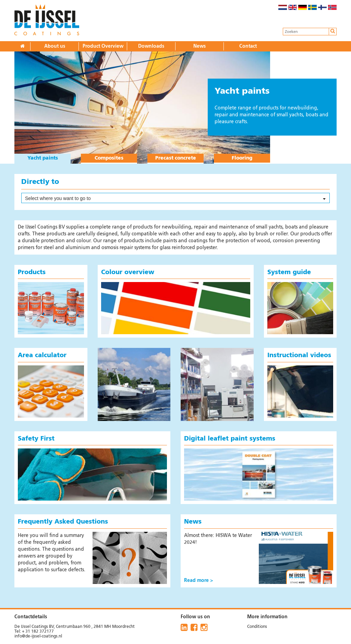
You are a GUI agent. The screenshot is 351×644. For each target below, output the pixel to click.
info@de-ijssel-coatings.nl (38, 636)
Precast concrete (176, 158)
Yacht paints (43, 158)
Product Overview (103, 46)
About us (55, 46)
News (199, 46)
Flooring (242, 158)
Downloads (151, 46)
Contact (248, 46)
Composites (109, 158)
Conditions (257, 627)
